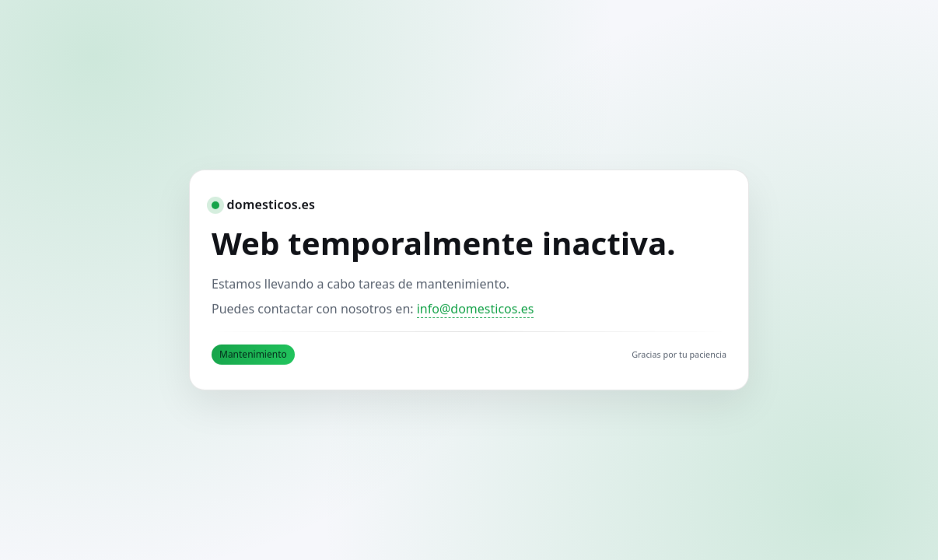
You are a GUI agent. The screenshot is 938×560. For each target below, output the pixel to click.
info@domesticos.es (476, 309)
